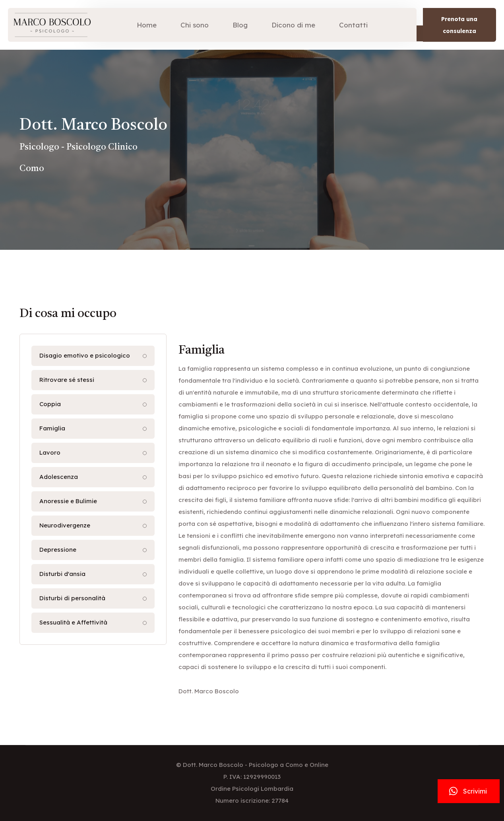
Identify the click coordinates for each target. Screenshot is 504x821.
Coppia (50, 404)
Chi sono (195, 25)
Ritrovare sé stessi (67, 380)
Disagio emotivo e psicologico (85, 355)
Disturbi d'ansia (62, 574)
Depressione (58, 550)
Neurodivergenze (65, 525)
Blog (240, 25)
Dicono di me (293, 25)
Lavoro (50, 452)
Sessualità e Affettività (73, 622)
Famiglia (52, 428)
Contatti (353, 25)
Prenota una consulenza (459, 25)
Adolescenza (59, 477)
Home (147, 25)
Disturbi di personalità (72, 598)
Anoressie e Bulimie (68, 501)
